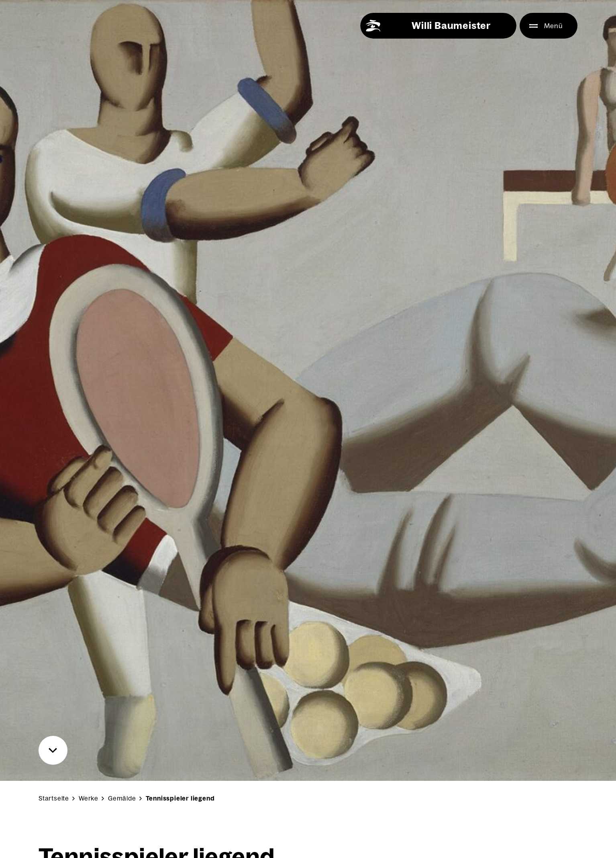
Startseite (54, 798)
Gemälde (122, 798)
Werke (89, 798)
